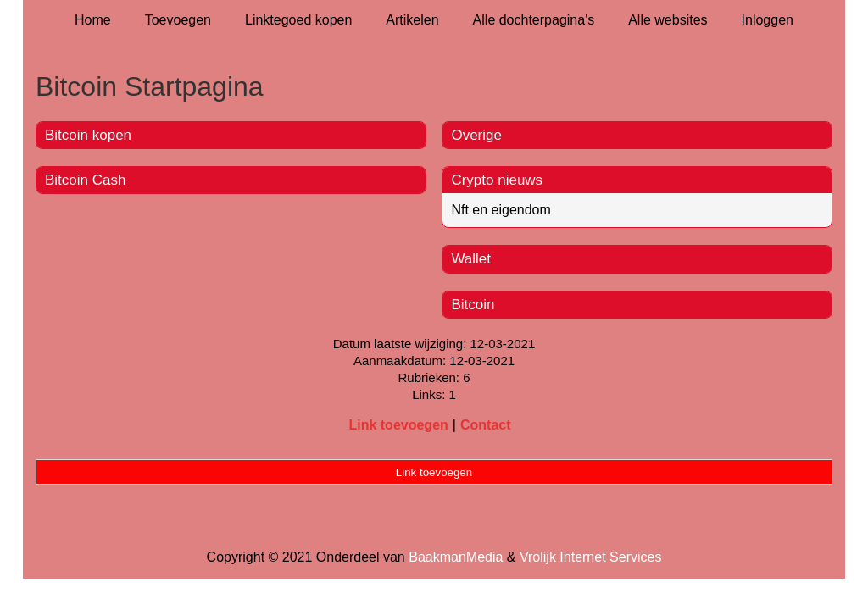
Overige (476, 135)
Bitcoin (473, 305)
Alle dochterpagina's (534, 20)
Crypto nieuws (497, 180)
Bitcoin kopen (88, 135)
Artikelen (412, 20)
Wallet (471, 259)
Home (93, 20)
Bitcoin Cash (85, 180)
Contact (486, 425)
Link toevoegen (398, 425)
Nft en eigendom (501, 210)
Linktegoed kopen (298, 20)
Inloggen (768, 20)
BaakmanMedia (456, 557)
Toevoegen (178, 20)
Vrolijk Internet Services (590, 557)
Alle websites (668, 20)
